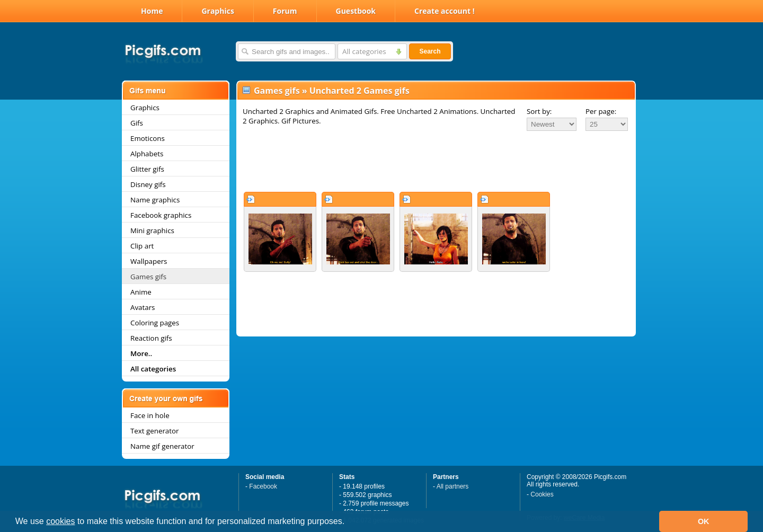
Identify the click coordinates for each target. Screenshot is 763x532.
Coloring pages (155, 323)
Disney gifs (148, 184)
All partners (453, 486)
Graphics (218, 11)
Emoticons (148, 138)
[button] (349, 522)
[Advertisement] (436, 161)
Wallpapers (149, 261)
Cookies (542, 494)
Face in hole (150, 415)
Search (430, 51)
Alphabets (147, 154)
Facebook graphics (161, 215)
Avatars (143, 307)
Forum (285, 11)
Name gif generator (162, 446)
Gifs (137, 123)
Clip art (142, 246)
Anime (141, 292)
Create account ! (445, 11)
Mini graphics (152, 230)
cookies (60, 521)
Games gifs (148, 277)
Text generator (154, 431)
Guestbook (356, 11)
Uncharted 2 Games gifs (360, 91)
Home (152, 11)
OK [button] (704, 521)
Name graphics (155, 200)
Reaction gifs (151, 338)
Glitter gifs (147, 169)
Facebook (263, 486)
